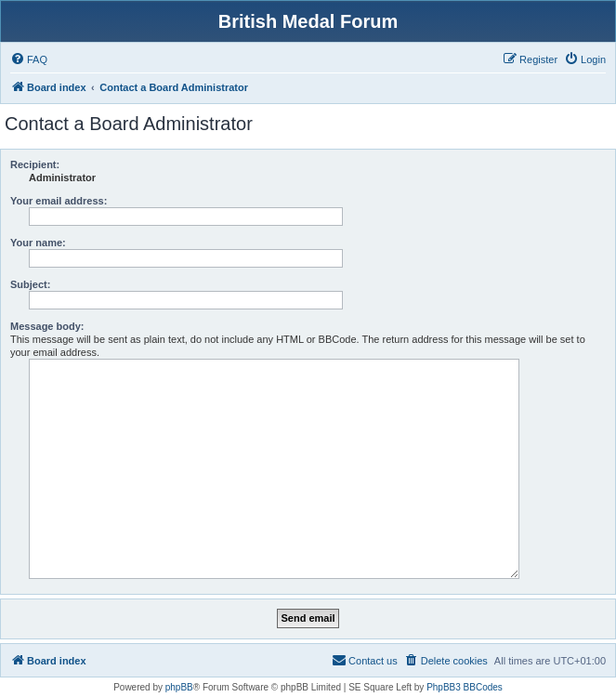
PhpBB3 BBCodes (465, 687)
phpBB (179, 687)
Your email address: (59, 201)
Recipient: (35, 164)
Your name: (38, 243)
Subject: (30, 284)
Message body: (47, 326)
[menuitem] (29, 59)
